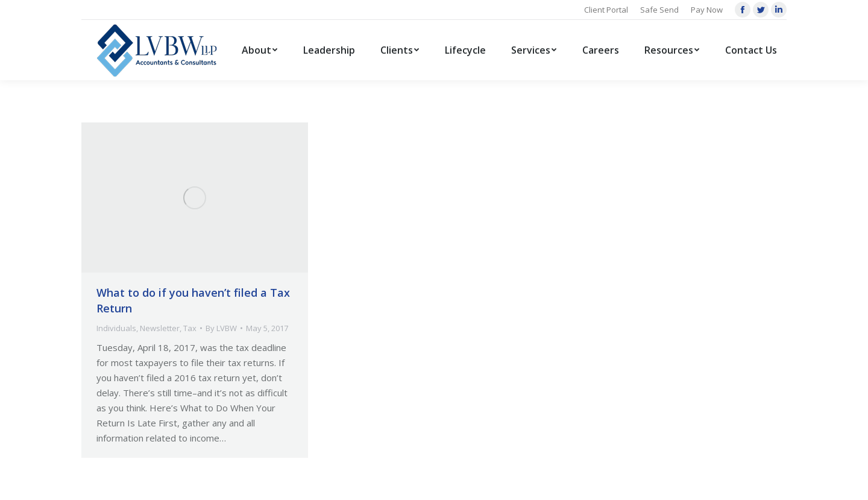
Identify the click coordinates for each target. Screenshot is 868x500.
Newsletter (160, 328)
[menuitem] (260, 50)
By (221, 328)
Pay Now (707, 10)
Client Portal (606, 10)
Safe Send (659, 10)
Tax (190, 328)
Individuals (116, 328)
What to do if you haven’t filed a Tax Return (193, 300)
